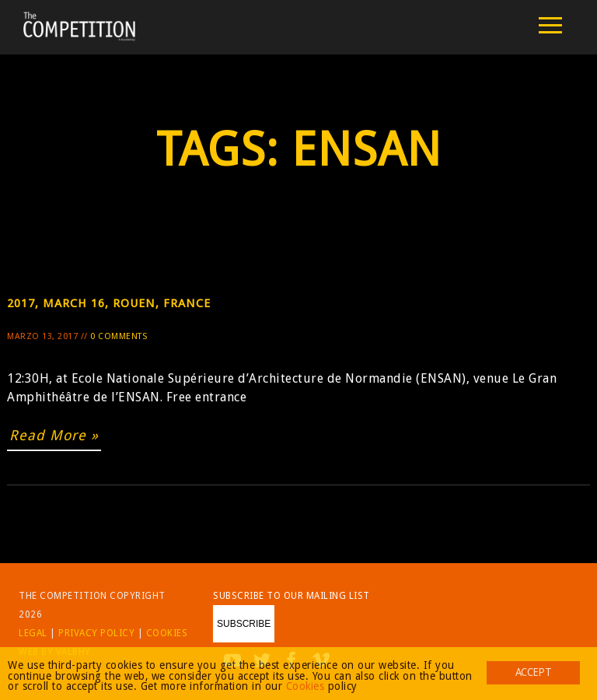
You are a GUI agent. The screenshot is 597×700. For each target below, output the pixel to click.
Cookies (167, 633)
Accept (533, 672)
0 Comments (119, 336)
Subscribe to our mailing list (292, 596)
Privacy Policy (96, 633)
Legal (33, 633)
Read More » (54, 435)
